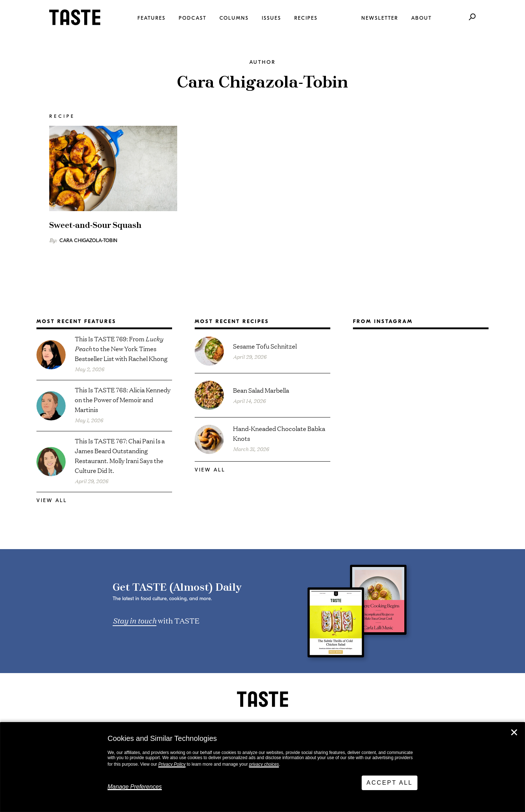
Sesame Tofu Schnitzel (265, 346)
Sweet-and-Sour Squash (95, 226)
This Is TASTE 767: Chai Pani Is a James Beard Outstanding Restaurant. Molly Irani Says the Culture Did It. (120, 455)
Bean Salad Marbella (261, 390)
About (421, 18)
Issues (271, 18)
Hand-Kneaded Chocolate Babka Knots (279, 433)
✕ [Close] (514, 733)
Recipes (306, 18)
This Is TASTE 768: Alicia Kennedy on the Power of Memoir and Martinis (123, 399)
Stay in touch (135, 620)
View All (52, 500)
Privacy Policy (172, 764)
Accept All (390, 783)
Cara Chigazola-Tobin (88, 240)
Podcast (192, 18)
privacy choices (264, 764)
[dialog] (262, 767)
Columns (234, 18)
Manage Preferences (135, 787)
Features (151, 18)
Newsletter (380, 18)
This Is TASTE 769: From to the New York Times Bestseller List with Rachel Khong (121, 348)
